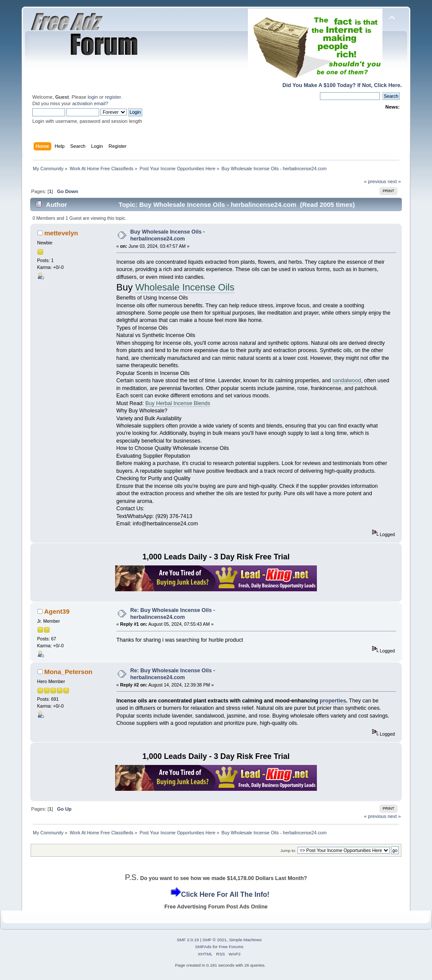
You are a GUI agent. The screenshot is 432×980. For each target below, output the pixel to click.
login (93, 97)
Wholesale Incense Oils (185, 287)
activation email (89, 103)
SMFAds (203, 947)
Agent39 (57, 611)
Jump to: (288, 850)
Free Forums (231, 947)
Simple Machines (245, 940)
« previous (375, 181)
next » (394, 181)
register (113, 97)
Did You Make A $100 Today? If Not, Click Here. (342, 85)
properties (333, 701)
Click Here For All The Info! (225, 894)
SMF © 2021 (215, 940)
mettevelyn (61, 233)
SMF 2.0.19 (188, 940)
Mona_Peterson (68, 672)
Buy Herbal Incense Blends (178, 403)
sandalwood (347, 381)
